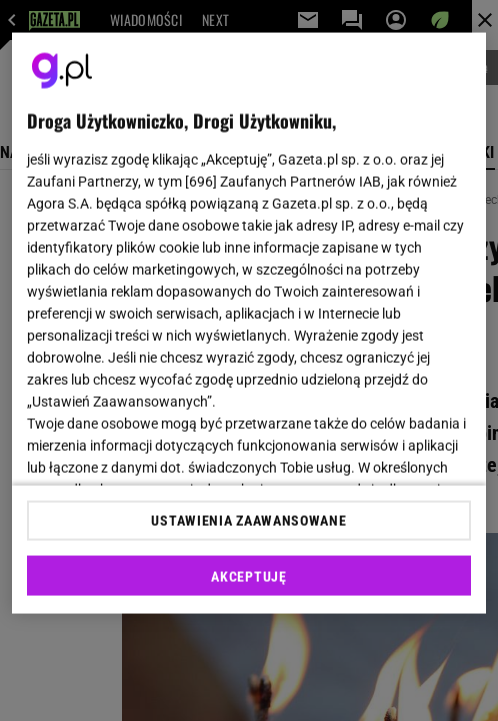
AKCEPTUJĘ (248, 576)
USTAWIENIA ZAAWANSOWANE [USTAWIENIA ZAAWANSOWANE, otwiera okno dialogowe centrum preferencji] (248, 520)
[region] (248, 323)
